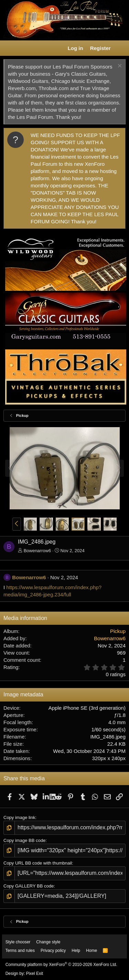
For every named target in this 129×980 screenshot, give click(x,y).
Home (92, 951)
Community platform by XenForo (61, 965)
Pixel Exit (35, 973)
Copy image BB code (24, 840)
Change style (48, 942)
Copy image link (19, 817)
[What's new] (121, 48)
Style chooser (18, 942)
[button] (9, 48)
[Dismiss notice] (119, 67)
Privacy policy (53, 951)
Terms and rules (20, 951)
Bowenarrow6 (37, 551)
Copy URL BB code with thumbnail (38, 863)
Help (76, 951)
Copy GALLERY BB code (29, 886)
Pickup (118, 631)
